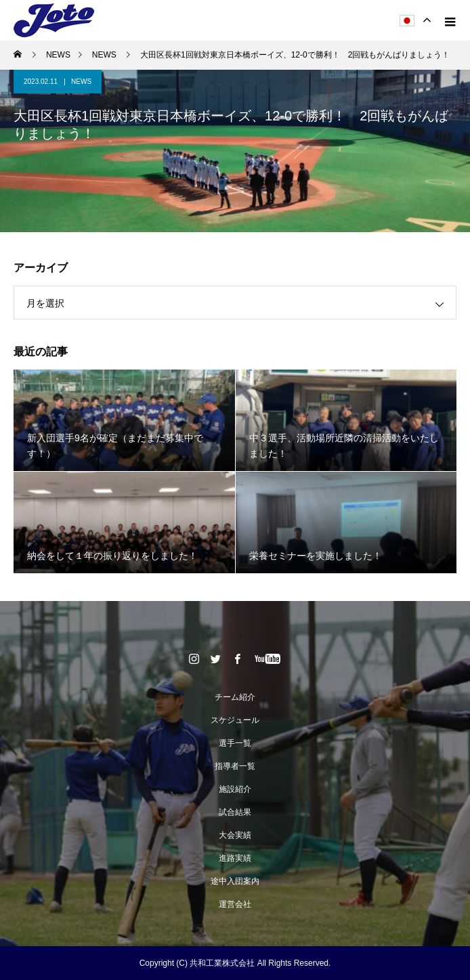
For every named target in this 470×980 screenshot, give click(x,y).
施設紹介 (235, 789)
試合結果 (235, 812)
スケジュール (235, 720)
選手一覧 (235, 743)
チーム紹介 (235, 697)
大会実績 (235, 835)
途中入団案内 (235, 881)
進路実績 (235, 858)
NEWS (81, 82)
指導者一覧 (235, 766)
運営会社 (235, 904)
